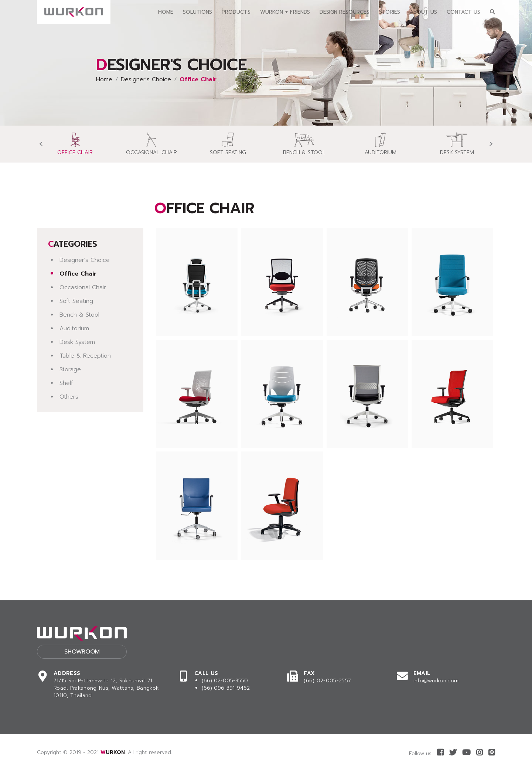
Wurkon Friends (285, 12)
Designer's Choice (146, 79)
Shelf (66, 383)
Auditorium (74, 328)
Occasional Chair (83, 287)
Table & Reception (85, 356)
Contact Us (463, 12)
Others (69, 397)
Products (236, 12)
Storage (70, 369)
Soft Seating (76, 301)
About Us (423, 12)
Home (166, 12)
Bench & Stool (79, 315)
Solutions (197, 12)
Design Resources (345, 12)
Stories (390, 12)
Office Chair (78, 274)
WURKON (113, 752)
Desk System (77, 342)
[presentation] (41, 144)
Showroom (82, 652)
